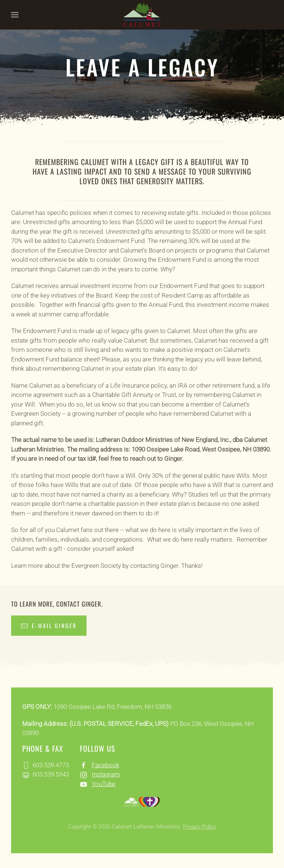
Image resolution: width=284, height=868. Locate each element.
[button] (15, 15)
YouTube (104, 784)
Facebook (105, 765)
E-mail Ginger (49, 625)
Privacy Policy (200, 827)
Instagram (106, 774)
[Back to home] (142, 15)
